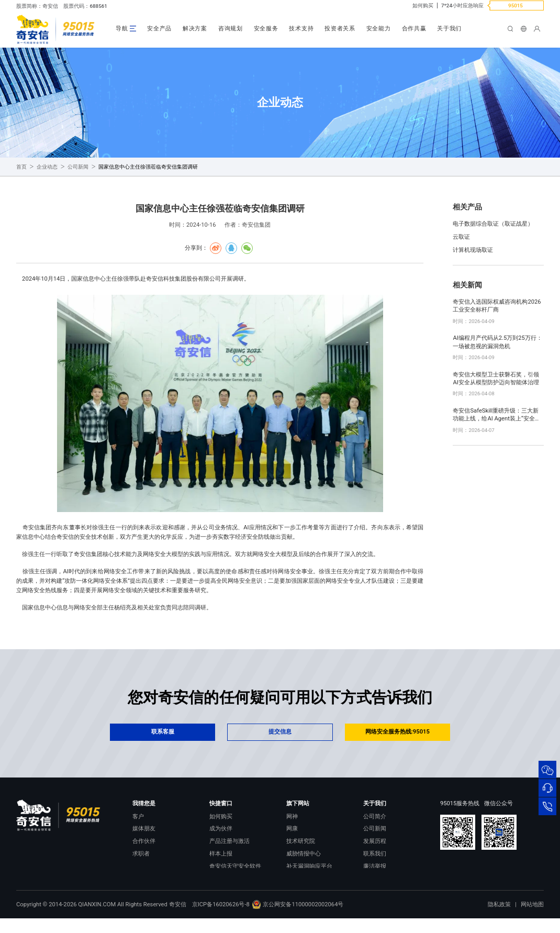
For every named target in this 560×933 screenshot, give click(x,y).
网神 (292, 817)
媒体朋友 (144, 829)
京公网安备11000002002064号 (298, 919)
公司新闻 (78, 167)
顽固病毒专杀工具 (232, 879)
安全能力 (379, 29)
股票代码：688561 (85, 6)
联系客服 (163, 732)
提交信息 (280, 732)
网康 (292, 829)
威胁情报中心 (304, 854)
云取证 (461, 237)
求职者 (141, 854)
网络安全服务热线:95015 (397, 732)
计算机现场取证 (473, 250)
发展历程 (375, 841)
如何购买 (423, 5)
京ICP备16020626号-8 (221, 919)
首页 (21, 167)
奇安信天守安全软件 (235, 866)
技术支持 (301, 29)
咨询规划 (231, 29)
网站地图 (532, 919)
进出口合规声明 (383, 879)
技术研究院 (301, 841)
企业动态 (47, 167)
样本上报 (221, 854)
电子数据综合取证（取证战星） (493, 224)
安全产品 (159, 29)
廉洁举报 (375, 866)
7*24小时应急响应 (462, 5)
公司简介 (375, 817)
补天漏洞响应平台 (309, 866)
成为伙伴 (221, 829)
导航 (122, 29)
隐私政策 (499, 919)
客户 (138, 817)
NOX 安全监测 (304, 879)
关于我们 (449, 29)
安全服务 (266, 29)
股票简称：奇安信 (37, 6)
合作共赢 (414, 29)
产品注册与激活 (229, 841)
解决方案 (195, 29)
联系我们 (375, 854)
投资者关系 (340, 29)
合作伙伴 (144, 841)
